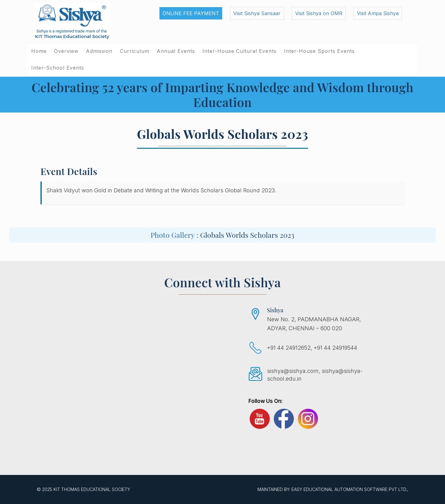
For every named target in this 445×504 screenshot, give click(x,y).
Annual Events (176, 51)
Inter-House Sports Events (319, 51)
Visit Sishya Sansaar (257, 13)
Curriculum (135, 51)
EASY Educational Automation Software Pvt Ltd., (350, 489)
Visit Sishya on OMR (319, 13)
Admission (99, 51)
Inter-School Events (58, 68)
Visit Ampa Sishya (378, 13)
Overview (66, 51)
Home (39, 51)
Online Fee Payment (191, 13)
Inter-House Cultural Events (239, 51)
